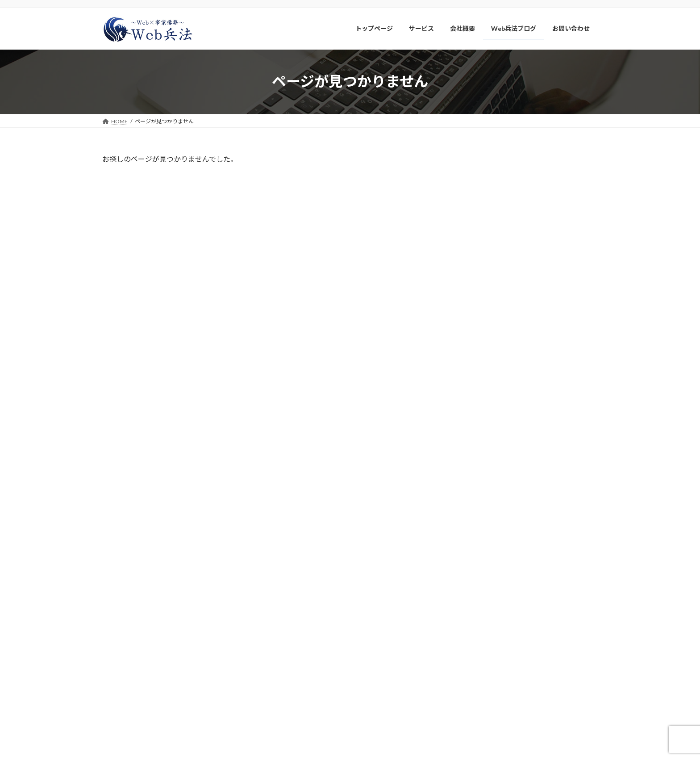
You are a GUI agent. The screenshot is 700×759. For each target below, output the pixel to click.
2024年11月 (483, 496)
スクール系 (482, 212)
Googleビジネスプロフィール (508, 230)
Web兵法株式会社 (146, 636)
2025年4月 (482, 424)
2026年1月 (482, 388)
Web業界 (479, 267)
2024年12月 (483, 478)
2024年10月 (483, 514)
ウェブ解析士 (485, 249)
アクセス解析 (485, 285)
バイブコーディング (494, 303)
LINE (473, 177)
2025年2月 (482, 460)
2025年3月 (482, 442)
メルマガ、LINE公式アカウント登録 (508, 663)
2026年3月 (482, 351)
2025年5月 (482, 405)
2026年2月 (482, 369)
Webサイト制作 (489, 194)
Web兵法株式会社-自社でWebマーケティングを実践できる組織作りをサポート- (341, 747)
